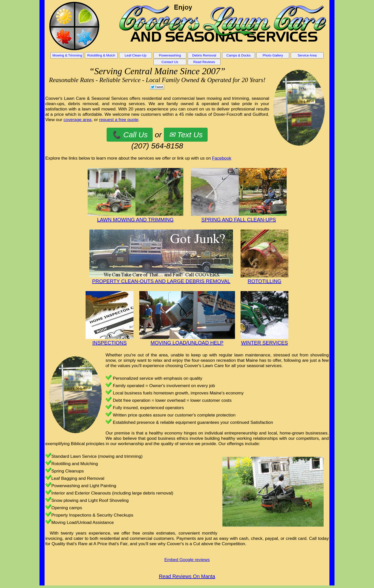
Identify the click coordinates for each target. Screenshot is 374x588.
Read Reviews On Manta (187, 576)
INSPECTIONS (110, 343)
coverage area (78, 120)
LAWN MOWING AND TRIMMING (135, 220)
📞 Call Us (130, 135)
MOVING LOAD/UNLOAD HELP (187, 343)
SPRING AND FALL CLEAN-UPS (239, 220)
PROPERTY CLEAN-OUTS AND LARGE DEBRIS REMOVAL (161, 281)
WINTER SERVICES (264, 343)
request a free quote (119, 120)
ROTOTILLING (264, 281)
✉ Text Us (186, 135)
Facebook (222, 158)
